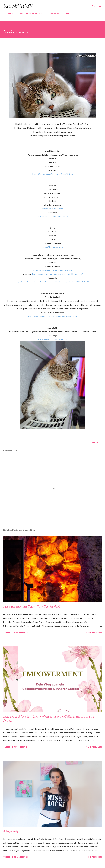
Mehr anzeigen (94, 632)
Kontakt (70, 13)
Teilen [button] (95, 443)
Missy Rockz (11, 831)
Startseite (8, 13)
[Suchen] (94, 5)
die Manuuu (18, 6)
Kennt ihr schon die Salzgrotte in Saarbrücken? (32, 606)
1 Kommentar (19, 747)
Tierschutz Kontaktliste (31, 13)
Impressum (54, 13)
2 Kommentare (20, 632)
